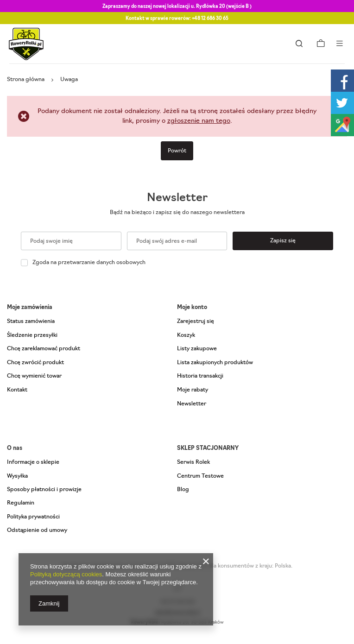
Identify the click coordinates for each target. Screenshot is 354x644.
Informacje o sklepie (33, 462)
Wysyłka (17, 476)
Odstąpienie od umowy (37, 530)
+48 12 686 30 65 (210, 19)
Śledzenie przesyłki (32, 335)
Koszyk (186, 335)
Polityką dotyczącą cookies (66, 574)
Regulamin (21, 503)
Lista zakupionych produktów (215, 363)
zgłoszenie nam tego (199, 121)
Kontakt (17, 390)
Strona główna (26, 80)
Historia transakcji (200, 376)
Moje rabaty (193, 390)
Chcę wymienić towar (34, 376)
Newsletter (177, 198)
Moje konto (192, 308)
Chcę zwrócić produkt (35, 363)
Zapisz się (283, 241)
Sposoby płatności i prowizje (44, 490)
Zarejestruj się (196, 322)
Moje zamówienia (30, 308)
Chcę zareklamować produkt (44, 349)
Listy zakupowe (197, 349)
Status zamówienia (31, 322)
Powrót (177, 151)
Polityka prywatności (33, 517)
